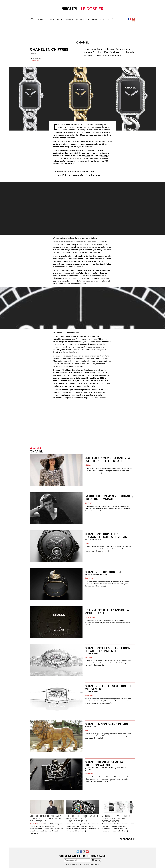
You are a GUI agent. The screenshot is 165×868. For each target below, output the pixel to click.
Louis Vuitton (59, 153)
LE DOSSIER (35, 448)
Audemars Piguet (74, 339)
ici (77, 352)
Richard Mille (97, 339)
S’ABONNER (80, 19)
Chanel (82, 42)
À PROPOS (105, 19)
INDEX (60, 19)
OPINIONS (52, 19)
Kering (104, 156)
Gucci (88, 156)
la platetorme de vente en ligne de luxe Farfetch (74, 386)
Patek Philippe (94, 252)
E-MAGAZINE (69, 19)
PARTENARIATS (92, 19)
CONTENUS (41, 19)
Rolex (82, 252)
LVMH (78, 153)
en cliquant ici (87, 395)
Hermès (86, 158)
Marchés (127, 839)
